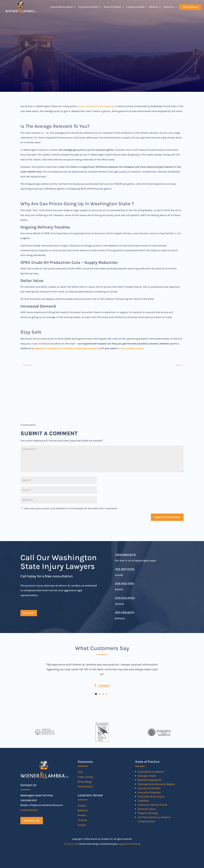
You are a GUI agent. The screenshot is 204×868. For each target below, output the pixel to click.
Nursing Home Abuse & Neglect (156, 784)
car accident (66, 348)
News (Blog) (85, 782)
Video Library (86, 777)
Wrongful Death (147, 776)
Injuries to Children (88, 7)
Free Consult (190, 7)
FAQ (80, 772)
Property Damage (148, 813)
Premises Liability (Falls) (152, 805)
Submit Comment (167, 517)
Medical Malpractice (150, 780)
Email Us (29, 613)
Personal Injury (147, 809)
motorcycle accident (86, 348)
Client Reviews (29, 810)
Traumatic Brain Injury (151, 796)
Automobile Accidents (62, 7)
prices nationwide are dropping (96, 106)
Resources (169, 7)
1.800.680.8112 (125, 555)
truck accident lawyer (131, 348)
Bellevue (83, 810)
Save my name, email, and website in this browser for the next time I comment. (71, 508)
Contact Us (32, 821)
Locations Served (135, 7)
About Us (153, 7)
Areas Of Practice (112, 7)
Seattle (82, 806)
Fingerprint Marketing (129, 844)
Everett (82, 825)
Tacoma (82, 820)
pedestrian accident (45, 348)
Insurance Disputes (149, 792)
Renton (82, 815)
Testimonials (85, 786)
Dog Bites (143, 801)
